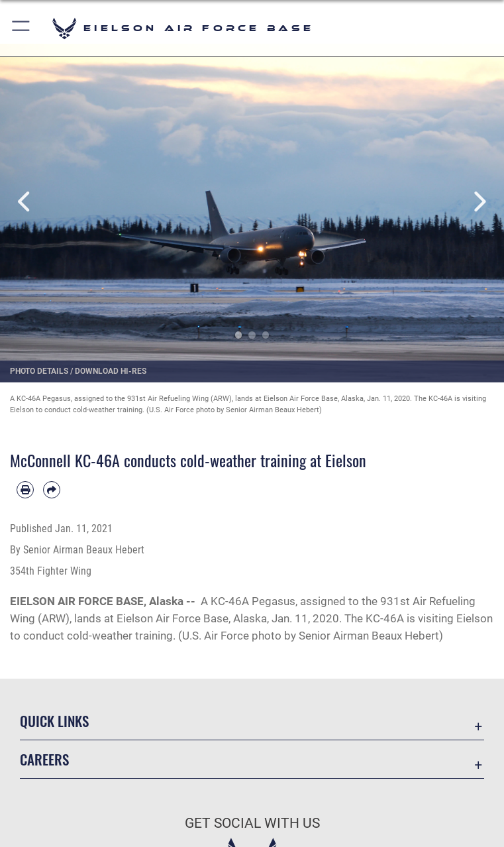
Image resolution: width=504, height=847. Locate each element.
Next (479, 201)
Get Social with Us (252, 823)
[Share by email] (52, 490)
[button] (22, 28)
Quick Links (54, 721)
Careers (44, 759)
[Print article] (25, 490)
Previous (25, 201)
